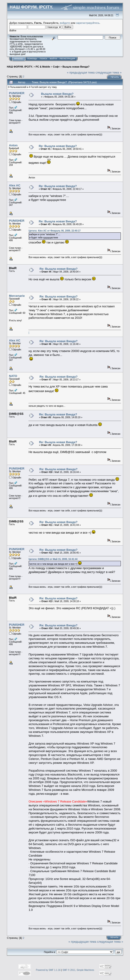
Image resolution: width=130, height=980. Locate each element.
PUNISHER (17, 93)
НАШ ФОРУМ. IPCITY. (20, 67)
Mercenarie (17, 296)
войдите (65, 23)
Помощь (32, 59)
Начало (18, 59)
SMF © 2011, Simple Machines (78, 970)
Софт (56, 67)
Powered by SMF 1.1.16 (48, 970)
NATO (13, 376)
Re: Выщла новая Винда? (58, 146)
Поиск (43, 59)
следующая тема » (109, 72)
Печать (115, 77)
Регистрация (67, 59)
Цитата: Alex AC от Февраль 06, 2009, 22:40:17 (54, 231)
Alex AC (15, 185)
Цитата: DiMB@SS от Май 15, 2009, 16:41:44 (53, 559)
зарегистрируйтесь (88, 23)
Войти (53, 59)
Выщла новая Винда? (76, 67)
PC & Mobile (43, 67)
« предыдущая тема (81, 72)
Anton (13, 145)
